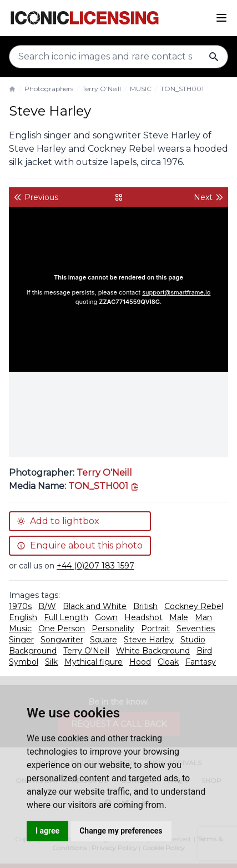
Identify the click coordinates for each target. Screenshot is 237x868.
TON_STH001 (182, 89)
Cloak (168, 662)
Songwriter (62, 640)
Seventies (196, 628)
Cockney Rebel (194, 606)
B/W (47, 606)
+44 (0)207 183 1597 (95, 566)
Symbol (24, 662)
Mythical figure (94, 662)
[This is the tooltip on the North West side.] (104, 486)
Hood (140, 662)
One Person (62, 628)
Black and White (95, 606)
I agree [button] (47, 831)
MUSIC (141, 89)
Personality (113, 628)
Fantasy (201, 662)
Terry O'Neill (102, 89)
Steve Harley (149, 640)
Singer (21, 640)
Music (20, 628)
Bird (204, 651)
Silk (51, 662)
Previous (36, 197)
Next (209, 197)
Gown (106, 617)
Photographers (49, 89)
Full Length (66, 617)
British (145, 606)
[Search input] (118, 57)
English (23, 617)
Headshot (143, 617)
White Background (153, 651)
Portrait (155, 628)
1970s (20, 606)
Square (104, 640)
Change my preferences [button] (121, 831)
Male (179, 617)
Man (203, 617)
